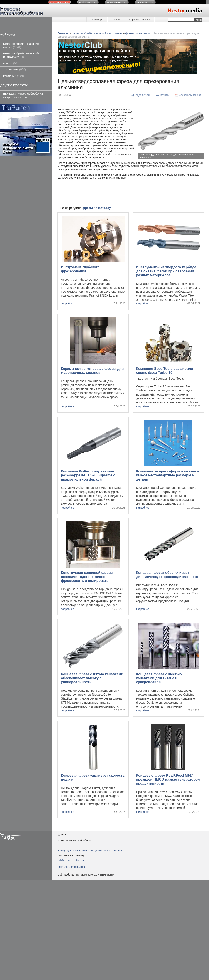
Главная (63, 33)
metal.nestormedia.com (71, 867)
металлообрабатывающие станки (21, 45)
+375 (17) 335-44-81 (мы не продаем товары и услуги (90, 851)
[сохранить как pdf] (188, 95)
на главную (97, 20)
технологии (15, 69)
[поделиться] (141, 95)
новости (116, 20)
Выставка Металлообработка (23, 95)
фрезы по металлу (138, 33)
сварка (11, 63)
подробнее (67, 304)
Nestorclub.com (106, 875)
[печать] (162, 95)
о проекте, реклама (140, 20)
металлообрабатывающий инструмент (21, 55)
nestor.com (59, 2)
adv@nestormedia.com (71, 860)
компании (13, 76)
